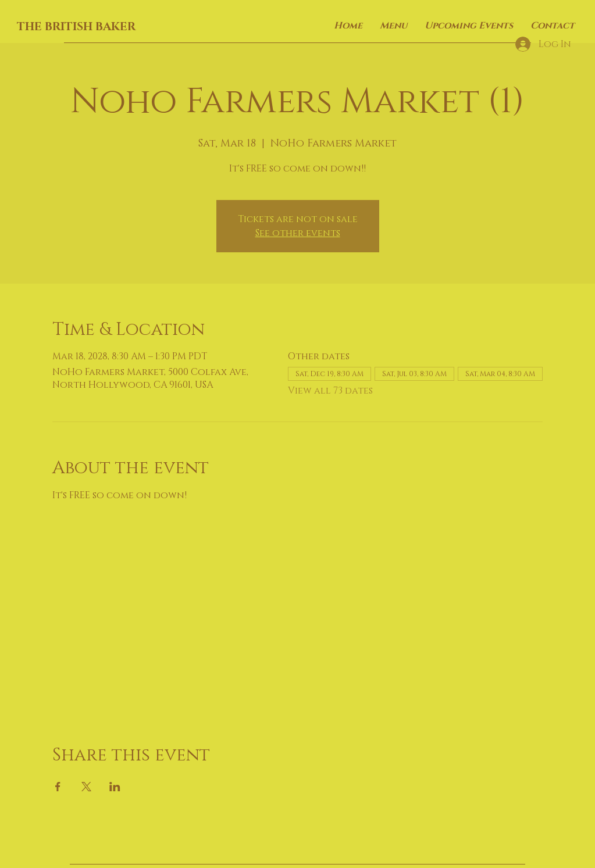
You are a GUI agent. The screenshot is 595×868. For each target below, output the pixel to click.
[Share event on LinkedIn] (115, 787)
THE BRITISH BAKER (76, 27)
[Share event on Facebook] (58, 787)
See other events (298, 233)
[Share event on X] (86, 787)
